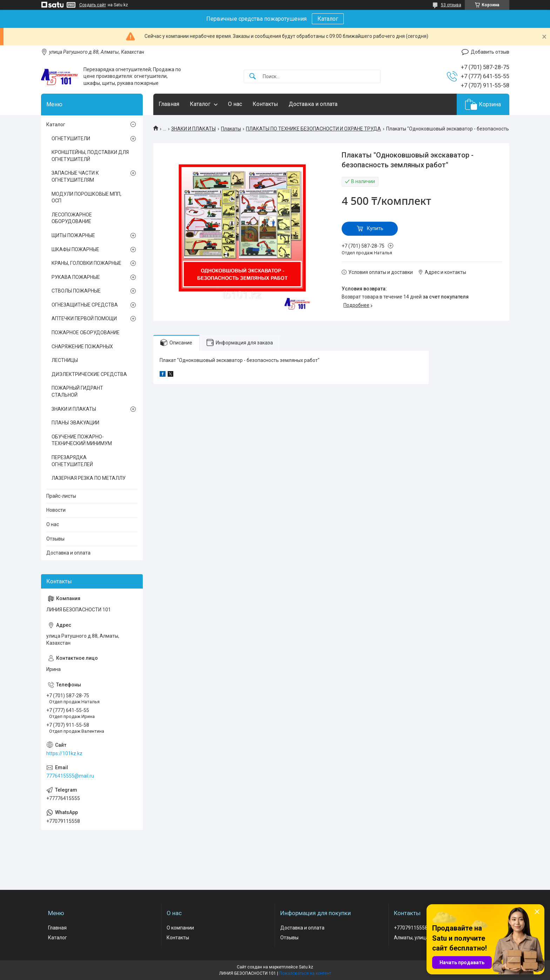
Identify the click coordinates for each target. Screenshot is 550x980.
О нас (235, 104)
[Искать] (253, 77)
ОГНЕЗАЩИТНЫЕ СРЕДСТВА (85, 305)
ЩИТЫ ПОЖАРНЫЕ (73, 235)
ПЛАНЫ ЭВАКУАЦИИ (75, 423)
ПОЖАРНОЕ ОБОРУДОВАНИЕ (86, 333)
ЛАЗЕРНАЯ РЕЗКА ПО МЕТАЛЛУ (89, 478)
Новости (56, 510)
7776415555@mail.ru (70, 776)
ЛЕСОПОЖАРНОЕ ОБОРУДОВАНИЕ (72, 218)
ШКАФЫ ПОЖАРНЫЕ (75, 249)
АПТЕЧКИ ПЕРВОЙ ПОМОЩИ (84, 318)
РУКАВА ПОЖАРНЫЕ (76, 277)
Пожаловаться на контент (305, 973)
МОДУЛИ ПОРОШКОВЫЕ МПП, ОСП (86, 197)
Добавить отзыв (490, 52)
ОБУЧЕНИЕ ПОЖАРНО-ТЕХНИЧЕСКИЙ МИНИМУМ (82, 440)
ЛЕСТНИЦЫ (65, 360)
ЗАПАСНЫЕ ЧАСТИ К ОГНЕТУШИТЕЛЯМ (75, 176)
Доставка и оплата (313, 104)
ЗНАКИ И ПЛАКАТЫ (193, 129)
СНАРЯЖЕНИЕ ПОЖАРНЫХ (82, 347)
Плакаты (231, 129)
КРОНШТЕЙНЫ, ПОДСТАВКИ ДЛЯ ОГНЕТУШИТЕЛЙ (90, 156)
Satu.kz (306, 967)
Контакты (265, 104)
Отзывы (55, 539)
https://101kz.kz (64, 753)
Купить (375, 228)
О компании (180, 928)
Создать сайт (93, 5)
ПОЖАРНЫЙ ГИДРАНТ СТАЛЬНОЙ (77, 391)
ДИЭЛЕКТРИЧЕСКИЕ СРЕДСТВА (89, 374)
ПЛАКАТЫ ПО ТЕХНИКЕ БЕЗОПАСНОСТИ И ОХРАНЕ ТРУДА (313, 129)
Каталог (328, 19)
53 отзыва (451, 5)
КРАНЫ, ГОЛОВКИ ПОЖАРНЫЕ (86, 263)
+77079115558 (411, 928)
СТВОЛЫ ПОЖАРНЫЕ (76, 291)
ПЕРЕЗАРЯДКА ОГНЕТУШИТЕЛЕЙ (72, 461)
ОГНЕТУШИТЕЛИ (71, 139)
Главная (169, 104)
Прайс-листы (61, 496)
